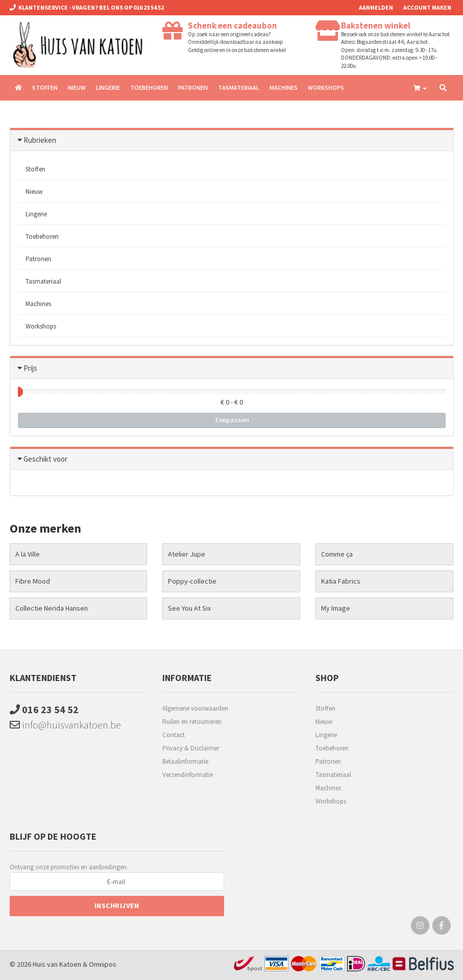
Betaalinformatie (185, 761)
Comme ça (337, 554)
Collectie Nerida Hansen (52, 608)
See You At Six (189, 608)
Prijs (30, 368)
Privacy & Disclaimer (191, 748)
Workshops (326, 87)
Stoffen (45, 87)
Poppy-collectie (192, 581)
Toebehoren (149, 87)
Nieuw (77, 87)
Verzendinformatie (188, 775)
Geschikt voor (45, 459)
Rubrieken (40, 140)
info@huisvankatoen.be (65, 725)
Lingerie (108, 87)
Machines (284, 87)
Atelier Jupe (187, 554)
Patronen (193, 87)
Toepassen (232, 420)
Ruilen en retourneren (192, 722)
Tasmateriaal (239, 87)
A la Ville (28, 554)
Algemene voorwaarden (195, 708)
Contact (174, 735)
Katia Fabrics (341, 581)
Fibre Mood (33, 581)
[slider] (18, 392)
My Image (336, 608)
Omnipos (103, 964)
